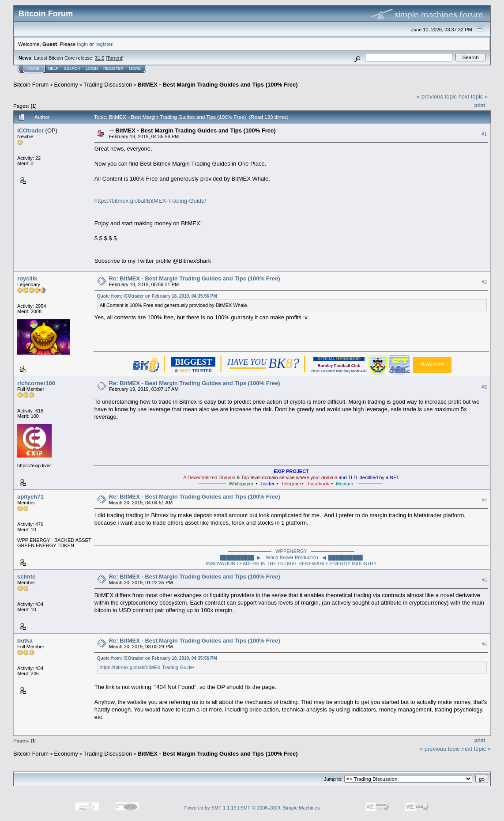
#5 (484, 580)
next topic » (473, 96)
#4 (484, 500)
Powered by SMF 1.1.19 (211, 808)
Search (72, 68)
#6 (484, 644)
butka (25, 641)
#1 (484, 134)
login (83, 44)
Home (33, 68)
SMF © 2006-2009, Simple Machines (280, 808)
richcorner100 (36, 383)
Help (53, 68)
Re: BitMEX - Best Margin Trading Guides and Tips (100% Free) (195, 278)
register (104, 44)
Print (480, 105)
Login (92, 68)
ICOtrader (30, 131)
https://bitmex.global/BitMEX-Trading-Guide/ (150, 201)
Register (113, 68)
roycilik (27, 278)
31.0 (100, 58)
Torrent (115, 58)
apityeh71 (30, 497)
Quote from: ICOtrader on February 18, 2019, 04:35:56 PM (157, 296)
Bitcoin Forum (31, 85)
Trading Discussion (108, 85)
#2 (484, 282)
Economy (66, 85)
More (135, 68)
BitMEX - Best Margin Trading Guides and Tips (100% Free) (218, 85)
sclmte (26, 577)
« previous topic (437, 96)
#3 (484, 387)
